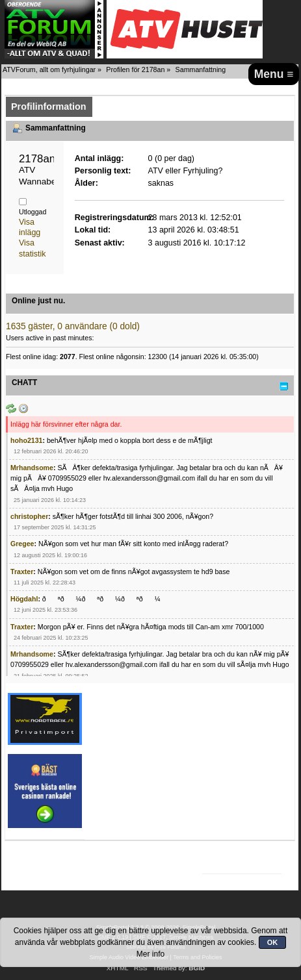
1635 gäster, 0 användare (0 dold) (73, 326)
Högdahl (24, 599)
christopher (29, 516)
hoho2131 (26, 440)
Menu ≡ (274, 74)
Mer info (150, 954)
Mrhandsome (32, 468)
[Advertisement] (253, 741)
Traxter (22, 572)
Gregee (22, 544)
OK (273, 942)
